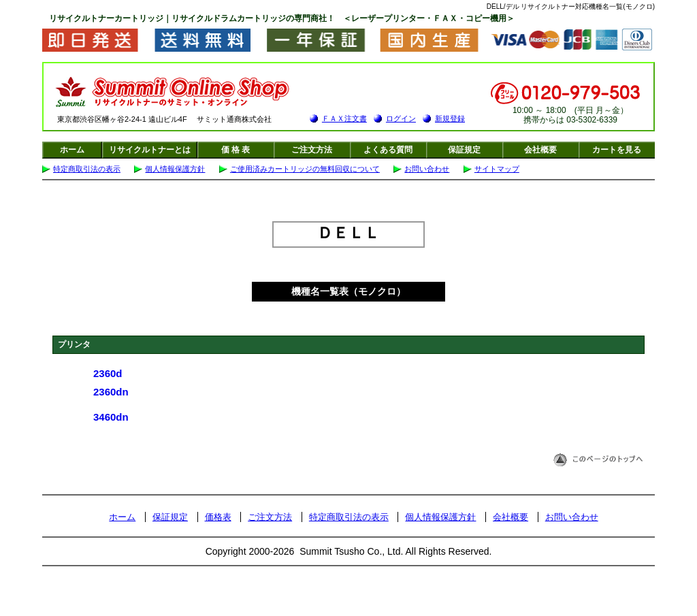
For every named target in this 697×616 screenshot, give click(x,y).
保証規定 (464, 150)
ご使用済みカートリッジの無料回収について (305, 169)
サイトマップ (497, 169)
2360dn (111, 392)
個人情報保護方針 (175, 169)
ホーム (72, 150)
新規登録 (450, 118)
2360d (108, 373)
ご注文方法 (312, 150)
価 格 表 (236, 150)
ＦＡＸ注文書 (344, 118)
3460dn (111, 417)
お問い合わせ (427, 169)
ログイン (401, 118)
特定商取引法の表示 (87, 169)
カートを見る (617, 150)
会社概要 (540, 150)
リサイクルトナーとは (150, 150)
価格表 (218, 517)
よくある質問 (388, 150)
